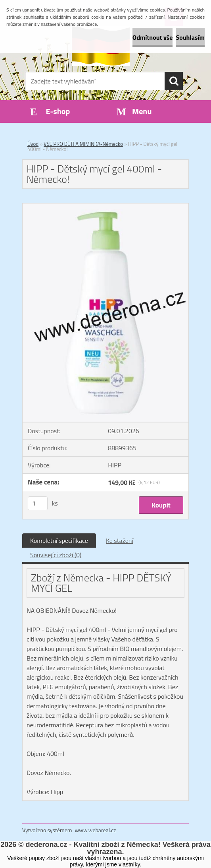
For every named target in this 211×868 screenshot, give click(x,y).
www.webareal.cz (96, 830)
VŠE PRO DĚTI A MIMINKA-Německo (83, 144)
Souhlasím (190, 37)
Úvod (33, 144)
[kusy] (38, 503)
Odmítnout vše (153, 37)
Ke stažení (120, 541)
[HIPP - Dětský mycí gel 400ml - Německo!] (105, 207)
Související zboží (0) (56, 555)
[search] (174, 81)
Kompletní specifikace (59, 541)
